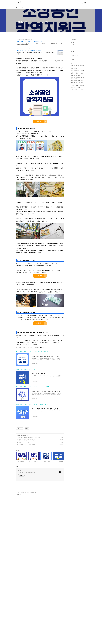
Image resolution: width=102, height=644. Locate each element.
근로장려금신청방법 (75, 86)
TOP (85, 584)
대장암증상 (81, 65)
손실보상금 (73, 77)
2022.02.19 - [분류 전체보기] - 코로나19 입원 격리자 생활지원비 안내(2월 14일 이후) (33, 425)
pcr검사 (77, 65)
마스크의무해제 (74, 81)
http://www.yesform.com (23, 49)
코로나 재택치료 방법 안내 (22, 534)
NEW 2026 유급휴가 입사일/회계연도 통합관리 (29, 51)
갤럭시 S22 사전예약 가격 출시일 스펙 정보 (26, 536)
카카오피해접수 (80, 89)
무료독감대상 (79, 87)
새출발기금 (73, 65)
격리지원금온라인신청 (75, 70)
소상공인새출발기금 (75, 84)
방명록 (28, 7)
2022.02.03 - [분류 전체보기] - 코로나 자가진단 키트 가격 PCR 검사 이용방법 (32, 477)
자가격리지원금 (74, 67)
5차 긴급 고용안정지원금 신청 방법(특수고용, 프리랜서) (28, 529)
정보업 (18, 3)
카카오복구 (79, 79)
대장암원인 (82, 70)
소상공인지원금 (82, 86)
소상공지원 (73, 82)
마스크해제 (79, 67)
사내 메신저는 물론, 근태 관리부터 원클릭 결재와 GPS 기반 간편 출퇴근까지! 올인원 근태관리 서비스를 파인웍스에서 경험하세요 (40, 44)
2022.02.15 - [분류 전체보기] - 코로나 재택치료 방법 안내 (28, 442)
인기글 (76, 55)
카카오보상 (78, 77)
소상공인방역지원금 (79, 82)
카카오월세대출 (74, 89)
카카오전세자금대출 (75, 72)
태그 (22, 7)
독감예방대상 (83, 77)
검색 (82, 3)
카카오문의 (73, 75)
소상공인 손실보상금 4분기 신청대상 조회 (25, 531)
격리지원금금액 (79, 75)
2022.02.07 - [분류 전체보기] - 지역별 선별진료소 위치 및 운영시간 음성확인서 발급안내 (34, 460)
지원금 (19, 527)
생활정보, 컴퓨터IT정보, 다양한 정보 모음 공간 (27, 564)
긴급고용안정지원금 (75, 69)
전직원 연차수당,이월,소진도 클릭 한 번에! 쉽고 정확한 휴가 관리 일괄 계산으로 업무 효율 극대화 (36, 53)
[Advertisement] (40, 271)
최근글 (72, 55)
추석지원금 (81, 84)
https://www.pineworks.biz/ (23, 39)
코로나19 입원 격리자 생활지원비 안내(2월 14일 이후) (28, 532)
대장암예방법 (74, 87)
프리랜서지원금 (80, 81)
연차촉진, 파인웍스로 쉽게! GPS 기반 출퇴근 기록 (30, 41)
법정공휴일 (81, 74)
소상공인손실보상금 (75, 74)
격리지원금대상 (74, 79)
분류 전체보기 (74, 40)
